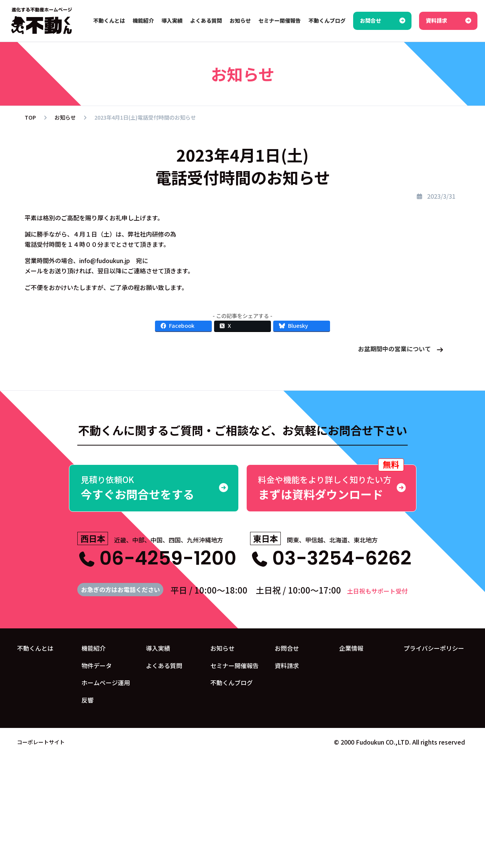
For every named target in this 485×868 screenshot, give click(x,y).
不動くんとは (35, 648)
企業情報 (351, 648)
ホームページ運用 (106, 683)
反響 (88, 700)
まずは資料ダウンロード (331, 484)
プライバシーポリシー (434, 648)
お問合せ (287, 648)
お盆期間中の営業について (394, 349)
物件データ (97, 665)
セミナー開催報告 (235, 665)
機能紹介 (94, 648)
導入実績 (158, 648)
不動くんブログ (232, 683)
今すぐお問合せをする (154, 488)
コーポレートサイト (41, 742)
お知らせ (222, 648)
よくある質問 (164, 665)
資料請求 (287, 665)
